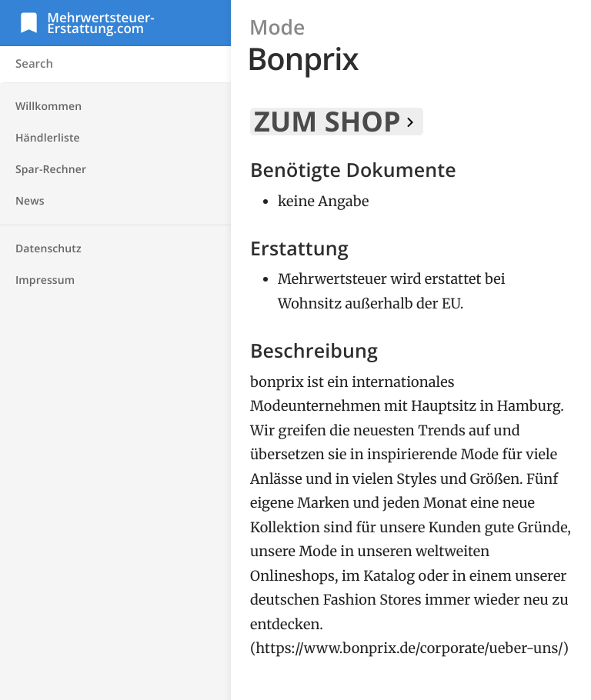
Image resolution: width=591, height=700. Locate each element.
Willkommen (48, 107)
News (30, 201)
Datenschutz (48, 249)
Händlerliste (48, 138)
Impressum (45, 280)
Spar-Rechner (51, 170)
